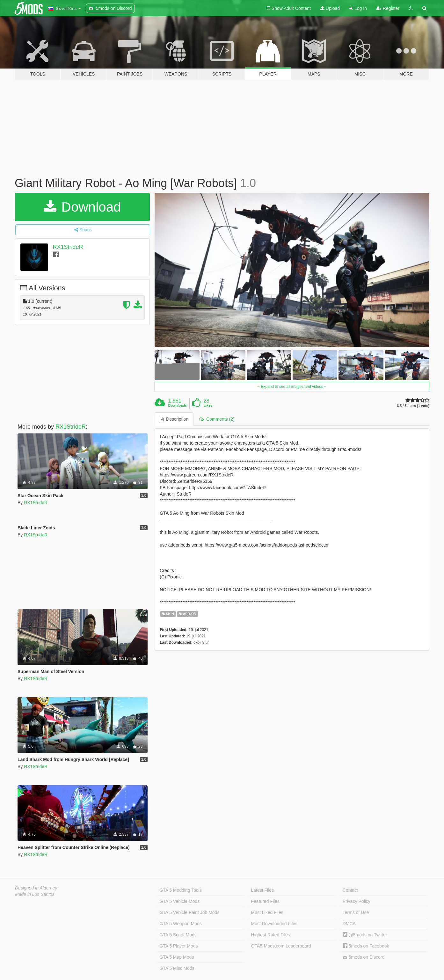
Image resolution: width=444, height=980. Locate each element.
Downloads (178, 405)
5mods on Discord (364, 957)
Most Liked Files (267, 912)
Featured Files (265, 901)
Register (388, 8)
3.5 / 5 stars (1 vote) (413, 406)
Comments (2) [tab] (217, 419)
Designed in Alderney (36, 888)
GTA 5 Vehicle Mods (179, 901)
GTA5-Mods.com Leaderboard (281, 946)
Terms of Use (356, 912)
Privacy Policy (357, 901)
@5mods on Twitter (365, 935)
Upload (330, 8)
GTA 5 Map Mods (177, 957)
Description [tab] (174, 419)
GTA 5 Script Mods (178, 935)
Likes (208, 405)
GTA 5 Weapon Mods (181, 924)
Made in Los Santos (35, 894)
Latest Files (263, 890)
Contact (350, 890)
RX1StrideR (68, 247)
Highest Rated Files (271, 935)
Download (82, 207)
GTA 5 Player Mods (178, 946)
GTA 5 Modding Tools (181, 890)
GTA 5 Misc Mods (177, 968)
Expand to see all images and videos (292, 387)
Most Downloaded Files (274, 924)
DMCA (349, 924)
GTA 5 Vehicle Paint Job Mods (189, 912)
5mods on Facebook (366, 946)
